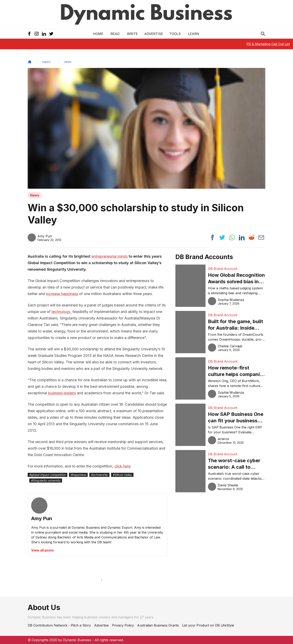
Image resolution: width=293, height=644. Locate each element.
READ (115, 34)
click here (122, 466)
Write (132, 34)
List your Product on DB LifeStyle (208, 625)
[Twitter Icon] (51, 34)
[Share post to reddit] (251, 238)
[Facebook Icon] (29, 34)
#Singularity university (46, 480)
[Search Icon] (263, 34)
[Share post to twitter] (222, 238)
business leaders (62, 393)
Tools (175, 34)
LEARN (194, 34)
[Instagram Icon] (37, 34)
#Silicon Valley (122, 475)
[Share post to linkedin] (242, 238)
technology (61, 312)
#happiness (78, 475)
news (68, 62)
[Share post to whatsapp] (232, 238)
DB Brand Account (223, 269)
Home (98, 34)
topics (46, 62)
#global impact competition (48, 475)
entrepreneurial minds (110, 256)
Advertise (154, 34)
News (35, 195)
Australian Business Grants (158, 625)
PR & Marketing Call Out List (268, 44)
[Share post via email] (261, 238)
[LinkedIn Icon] (44, 34)
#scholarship (99, 475)
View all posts (42, 550)
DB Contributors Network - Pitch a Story (59, 625)
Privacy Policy (123, 625)
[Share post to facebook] (212, 238)
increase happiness (62, 294)
